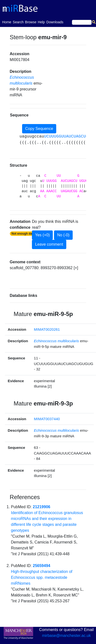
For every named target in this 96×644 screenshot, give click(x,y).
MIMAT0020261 (47, 329)
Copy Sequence (39, 129)
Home (7, 22)
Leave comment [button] (49, 244)
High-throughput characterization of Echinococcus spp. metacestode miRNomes (42, 577)
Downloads (55, 22)
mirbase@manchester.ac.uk (66, 636)
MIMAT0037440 (47, 419)
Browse (31, 22)
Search (18, 22)
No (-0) (63, 235)
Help (41, 22)
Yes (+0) (42, 235)
